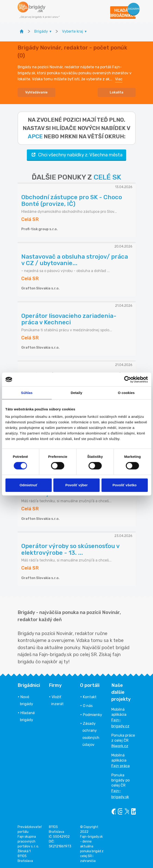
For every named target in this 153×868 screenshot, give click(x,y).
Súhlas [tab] (27, 393)
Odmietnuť (28, 485)
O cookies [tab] (126, 393)
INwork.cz (120, 746)
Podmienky (92, 715)
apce (35, 136)
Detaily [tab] (77, 393)
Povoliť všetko (125, 485)
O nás (88, 706)
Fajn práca (120, 766)
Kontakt (90, 697)
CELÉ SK (107, 177)
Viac (119, 79)
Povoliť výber (76, 485)
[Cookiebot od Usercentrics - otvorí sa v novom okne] (127, 379)
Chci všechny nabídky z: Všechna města (76, 155)
